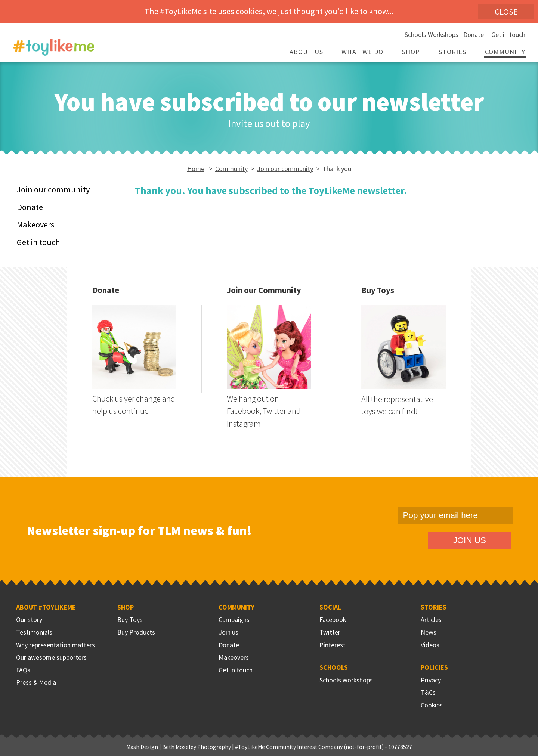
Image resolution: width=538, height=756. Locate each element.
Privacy (431, 680)
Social (330, 607)
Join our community (285, 169)
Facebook (333, 619)
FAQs (23, 670)
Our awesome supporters (51, 657)
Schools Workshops (432, 35)
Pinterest (333, 645)
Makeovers (36, 224)
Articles (431, 619)
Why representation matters (55, 645)
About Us (306, 52)
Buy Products (136, 632)
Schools (334, 667)
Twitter (330, 632)
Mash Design (142, 747)
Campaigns (234, 619)
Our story (29, 619)
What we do (362, 52)
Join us (228, 632)
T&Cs (428, 692)
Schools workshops (346, 680)
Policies (434, 667)
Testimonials (34, 632)
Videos (430, 645)
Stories (453, 52)
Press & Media (36, 682)
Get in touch (508, 35)
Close (506, 12)
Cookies (432, 705)
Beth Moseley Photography (197, 747)
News (429, 632)
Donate (474, 35)
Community (505, 52)
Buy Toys (130, 619)
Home (196, 169)
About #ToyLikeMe (46, 607)
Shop (411, 52)
